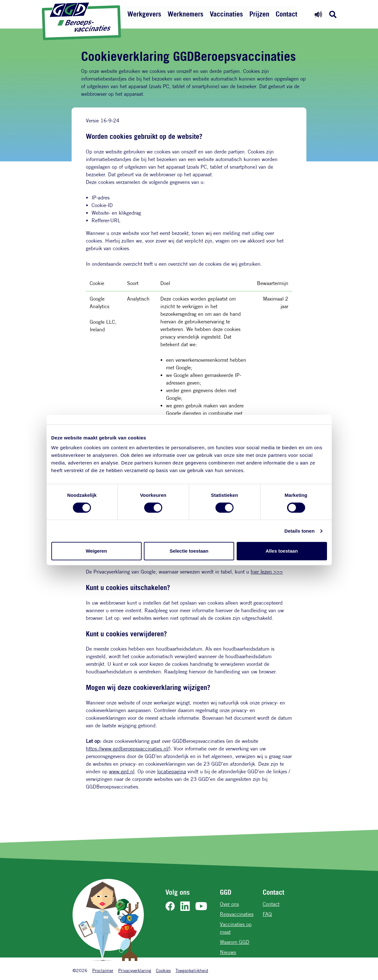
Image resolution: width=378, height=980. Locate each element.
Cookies (163, 970)
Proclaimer (103, 970)
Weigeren (96, 551)
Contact (286, 14)
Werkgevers (144, 14)
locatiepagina (172, 772)
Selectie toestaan (189, 551)
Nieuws (228, 952)
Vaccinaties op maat (236, 928)
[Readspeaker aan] (318, 14)
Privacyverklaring (135, 970)
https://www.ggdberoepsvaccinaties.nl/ (127, 749)
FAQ (267, 914)
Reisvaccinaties (237, 914)
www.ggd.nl (122, 772)
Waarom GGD (235, 942)
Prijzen (259, 14)
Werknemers (186, 14)
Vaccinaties (226, 14)
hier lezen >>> (267, 572)
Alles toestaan (282, 551)
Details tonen (300, 531)
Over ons (229, 904)
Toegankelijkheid (192, 970)
